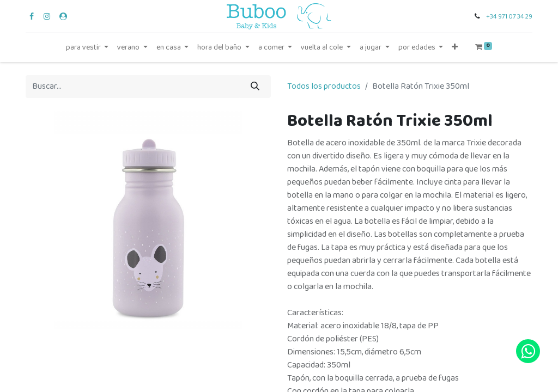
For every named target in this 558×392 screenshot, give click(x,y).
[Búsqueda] (255, 87)
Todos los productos (324, 86)
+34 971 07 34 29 (509, 17)
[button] (455, 48)
